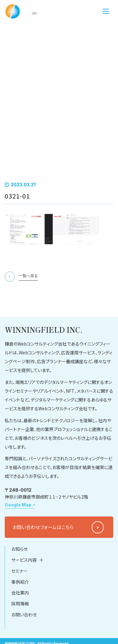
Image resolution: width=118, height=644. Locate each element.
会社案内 (20, 620)
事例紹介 (20, 609)
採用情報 (20, 631)
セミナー (20, 598)
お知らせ (20, 576)
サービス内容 (24, 587)
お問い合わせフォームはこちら (43, 554)
